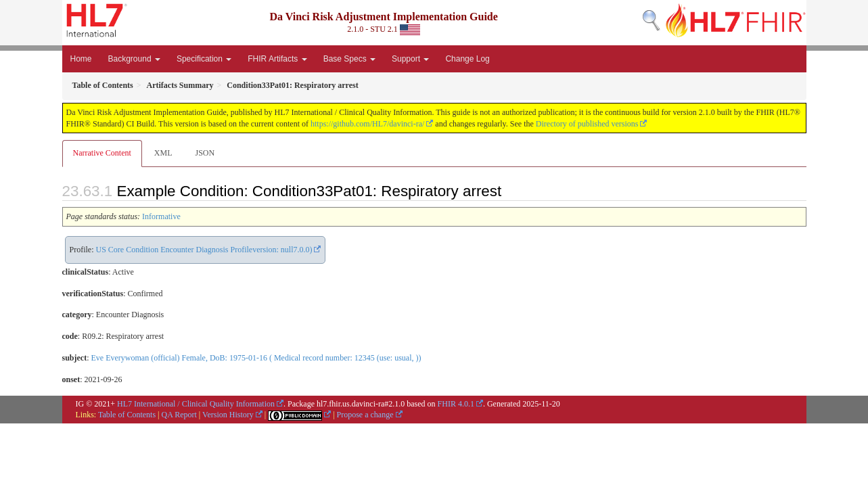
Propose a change (365, 415)
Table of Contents (127, 415)
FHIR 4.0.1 (456, 404)
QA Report (179, 415)
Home (81, 59)
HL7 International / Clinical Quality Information (196, 404)
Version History (228, 415)
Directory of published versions (587, 124)
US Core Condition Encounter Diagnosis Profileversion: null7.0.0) (204, 250)
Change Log (467, 59)
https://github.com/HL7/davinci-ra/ (367, 124)
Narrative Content (102, 153)
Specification (204, 59)
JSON (205, 153)
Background (134, 59)
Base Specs (349, 59)
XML (163, 153)
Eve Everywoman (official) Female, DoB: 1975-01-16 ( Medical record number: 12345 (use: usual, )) (256, 358)
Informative (161, 216)
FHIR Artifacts (277, 59)
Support (410, 59)
